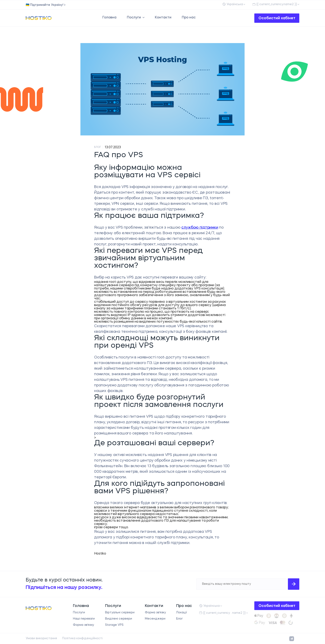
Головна (109, 18)
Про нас (189, 18)
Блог (179, 619)
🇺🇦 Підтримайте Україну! (44, 5)
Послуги (134, 18)
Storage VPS (114, 625)
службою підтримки (200, 228)
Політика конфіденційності (82, 638)
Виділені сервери (118, 619)
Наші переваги (84, 619)
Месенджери (155, 619)
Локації (182, 613)
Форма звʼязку (84, 625)
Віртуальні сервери (120, 613)
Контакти (163, 18)
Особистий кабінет (277, 18)
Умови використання (41, 638)
